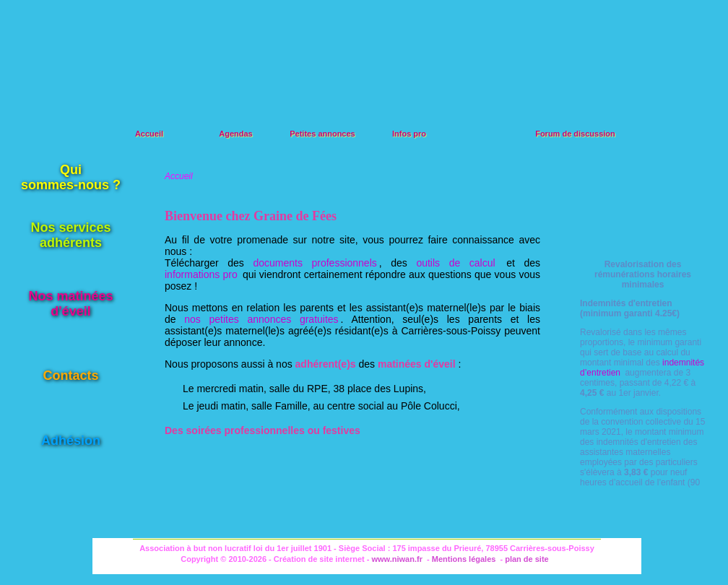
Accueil (149, 134)
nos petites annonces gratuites (261, 319)
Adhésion (71, 441)
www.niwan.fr (397, 559)
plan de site (527, 559)
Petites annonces (322, 134)
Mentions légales (464, 559)
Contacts (70, 376)
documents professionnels (315, 263)
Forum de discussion (575, 134)
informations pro (201, 274)
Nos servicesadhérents (70, 235)
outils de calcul (455, 263)
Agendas (235, 134)
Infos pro (409, 134)
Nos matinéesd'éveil (70, 304)
